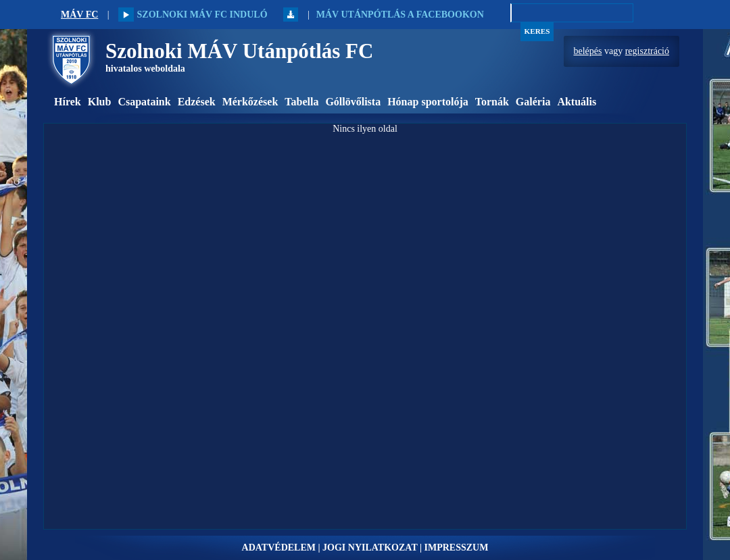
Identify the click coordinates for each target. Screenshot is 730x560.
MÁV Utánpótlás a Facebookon (400, 15)
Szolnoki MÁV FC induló (193, 15)
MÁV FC (79, 15)
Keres (537, 31)
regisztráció (647, 51)
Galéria (533, 102)
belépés (588, 51)
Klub (100, 102)
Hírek (68, 102)
